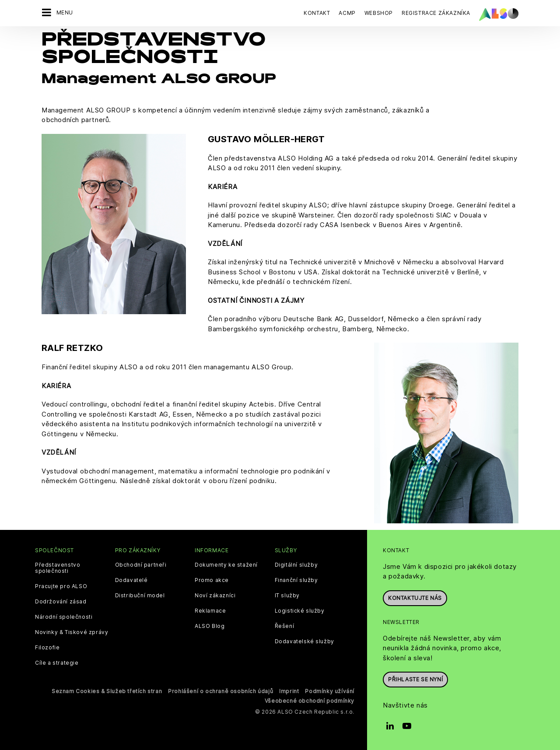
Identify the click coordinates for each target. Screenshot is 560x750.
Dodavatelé (131, 580)
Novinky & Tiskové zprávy (72, 632)
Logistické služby (300, 611)
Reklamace (210, 611)
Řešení (285, 626)
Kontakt (317, 13)
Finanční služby (296, 580)
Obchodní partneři (141, 565)
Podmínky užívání (330, 691)
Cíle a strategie (57, 663)
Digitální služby (296, 565)
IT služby (287, 596)
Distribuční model (140, 596)
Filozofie (47, 648)
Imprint (289, 691)
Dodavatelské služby (304, 641)
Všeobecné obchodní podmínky (310, 701)
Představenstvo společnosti (58, 568)
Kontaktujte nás (415, 598)
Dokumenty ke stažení (226, 565)
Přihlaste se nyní (415, 679)
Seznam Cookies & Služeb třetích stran (107, 691)
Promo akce (212, 580)
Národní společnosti (64, 617)
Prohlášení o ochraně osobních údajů (220, 691)
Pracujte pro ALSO (61, 586)
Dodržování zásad (61, 602)
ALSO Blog (210, 626)
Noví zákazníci (215, 596)
